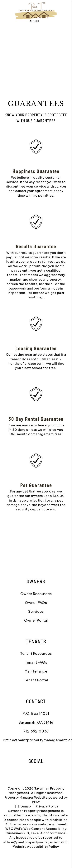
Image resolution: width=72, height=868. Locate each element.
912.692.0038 (36, 731)
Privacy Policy (47, 806)
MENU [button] (34, 21)
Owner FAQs (36, 602)
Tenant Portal (36, 680)
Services (36, 611)
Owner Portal (36, 620)
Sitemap (24, 806)
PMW (36, 802)
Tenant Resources (36, 653)
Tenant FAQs (36, 662)
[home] (36, 10)
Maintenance (36, 671)
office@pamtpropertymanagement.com (36, 842)
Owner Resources (36, 594)
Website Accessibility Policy (36, 847)
